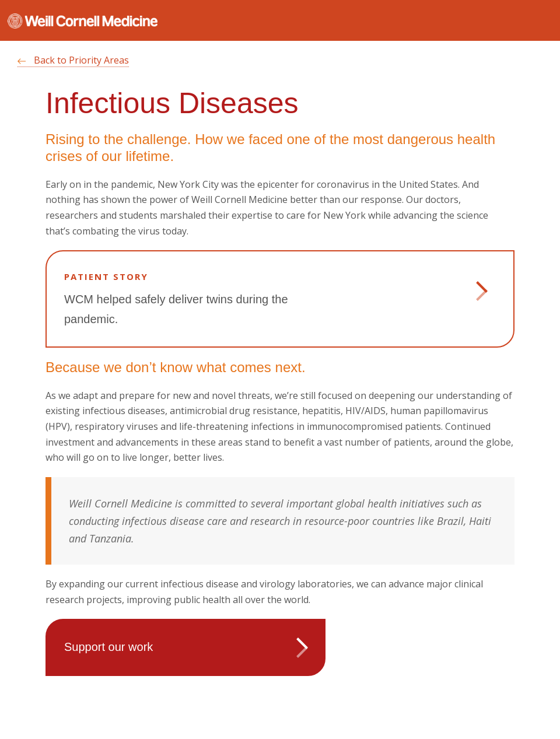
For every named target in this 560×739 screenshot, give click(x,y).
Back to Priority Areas (73, 60)
